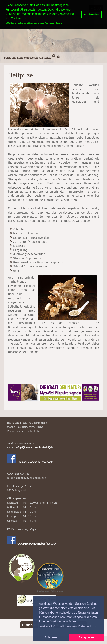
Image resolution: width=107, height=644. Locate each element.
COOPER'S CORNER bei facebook (32, 544)
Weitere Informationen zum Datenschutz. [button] (68, 626)
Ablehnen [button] (51, 637)
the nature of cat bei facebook (30, 462)
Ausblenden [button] (91, 15)
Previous (4, 43)
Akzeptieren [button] (86, 637)
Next (103, 43)
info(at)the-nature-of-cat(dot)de (34, 447)
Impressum (29, 625)
